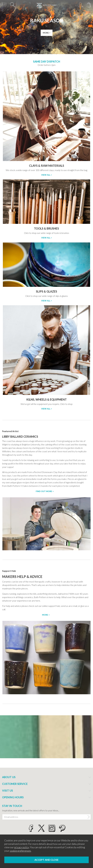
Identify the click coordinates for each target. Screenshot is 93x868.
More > (46, 615)
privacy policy (22, 847)
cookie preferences (20, 851)
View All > (47, 175)
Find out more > (45, 491)
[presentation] (6, 27)
